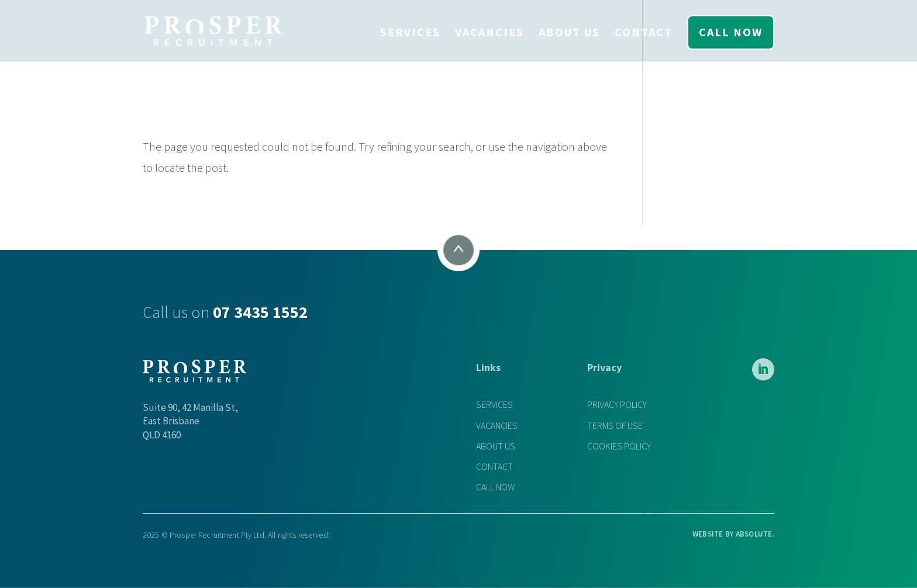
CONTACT (644, 32)
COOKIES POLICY (619, 446)
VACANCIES (489, 32)
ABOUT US (569, 32)
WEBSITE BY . (733, 534)
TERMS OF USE (615, 426)
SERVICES (410, 32)
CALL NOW (731, 32)
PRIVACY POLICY (617, 405)
